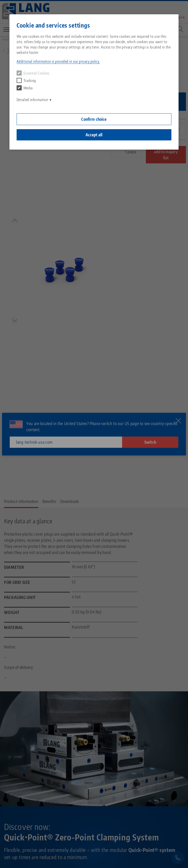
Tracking (26, 80)
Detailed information (32, 100)
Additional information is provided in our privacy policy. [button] (58, 61)
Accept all (94, 135)
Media (25, 88)
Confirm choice (94, 119)
